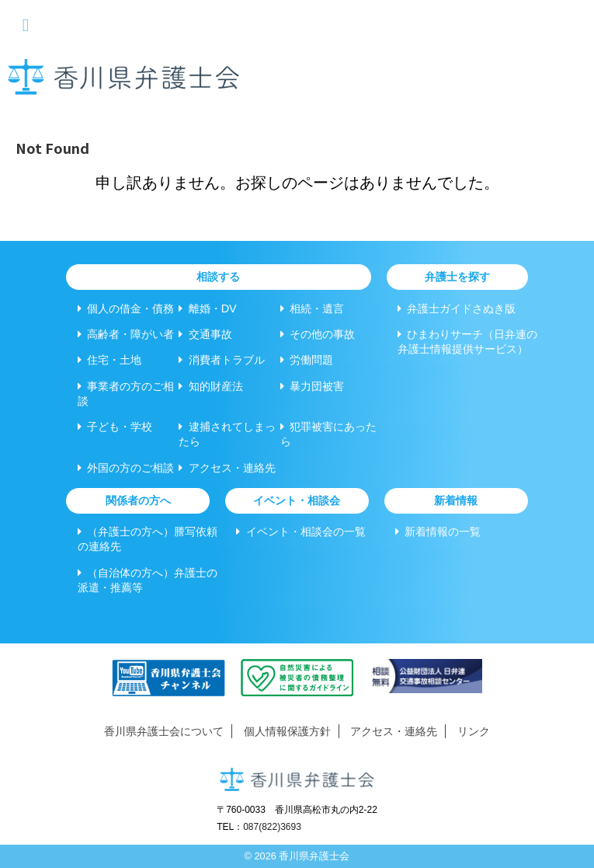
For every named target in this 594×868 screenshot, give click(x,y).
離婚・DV (207, 309)
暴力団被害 (312, 386)
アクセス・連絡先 (227, 468)
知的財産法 (210, 386)
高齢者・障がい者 (126, 334)
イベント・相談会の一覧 (300, 532)
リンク (474, 731)
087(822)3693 (272, 827)
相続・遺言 (312, 309)
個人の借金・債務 (126, 309)
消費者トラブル (221, 360)
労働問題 (307, 360)
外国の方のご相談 (126, 468)
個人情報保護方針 (287, 731)
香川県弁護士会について (164, 731)
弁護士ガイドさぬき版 (457, 309)
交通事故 (205, 334)
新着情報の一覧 (438, 532)
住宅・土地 (109, 360)
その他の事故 (318, 334)
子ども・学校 (115, 427)
